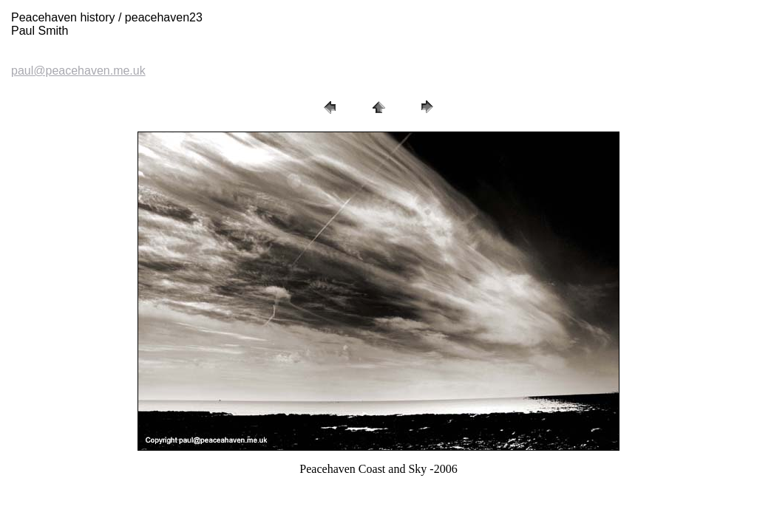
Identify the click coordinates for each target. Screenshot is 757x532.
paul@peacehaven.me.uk (78, 71)
